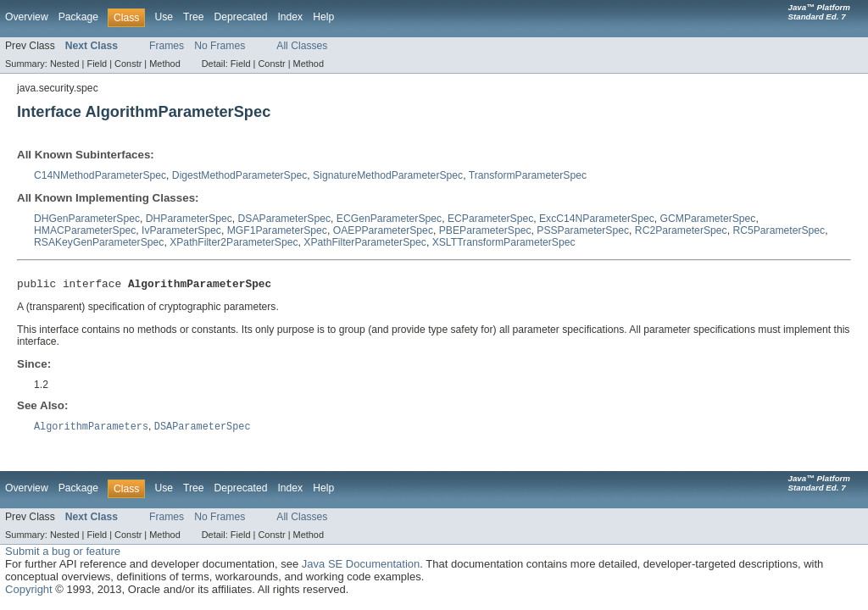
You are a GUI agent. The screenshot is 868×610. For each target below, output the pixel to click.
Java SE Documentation (361, 567)
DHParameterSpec (189, 219)
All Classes (302, 46)
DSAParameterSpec (284, 219)
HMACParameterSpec (85, 230)
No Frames (220, 46)
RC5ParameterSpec (779, 230)
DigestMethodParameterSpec (239, 175)
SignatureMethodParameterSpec (388, 175)
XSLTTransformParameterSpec (504, 242)
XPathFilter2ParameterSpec (234, 242)
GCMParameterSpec (708, 219)
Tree (194, 17)
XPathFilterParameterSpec (365, 242)
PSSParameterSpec (583, 230)
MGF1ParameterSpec (277, 230)
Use (164, 17)
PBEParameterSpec (485, 230)
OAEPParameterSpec (383, 230)
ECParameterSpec (490, 219)
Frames (167, 46)
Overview (27, 17)
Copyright (29, 593)
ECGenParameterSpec (389, 219)
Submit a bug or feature (63, 555)
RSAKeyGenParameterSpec (99, 242)
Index (290, 17)
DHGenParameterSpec (87, 219)
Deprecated (241, 17)
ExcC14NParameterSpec (597, 219)
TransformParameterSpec (528, 175)
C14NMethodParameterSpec (100, 175)
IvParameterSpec (181, 230)
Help (323, 17)
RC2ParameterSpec (681, 230)
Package (78, 17)
